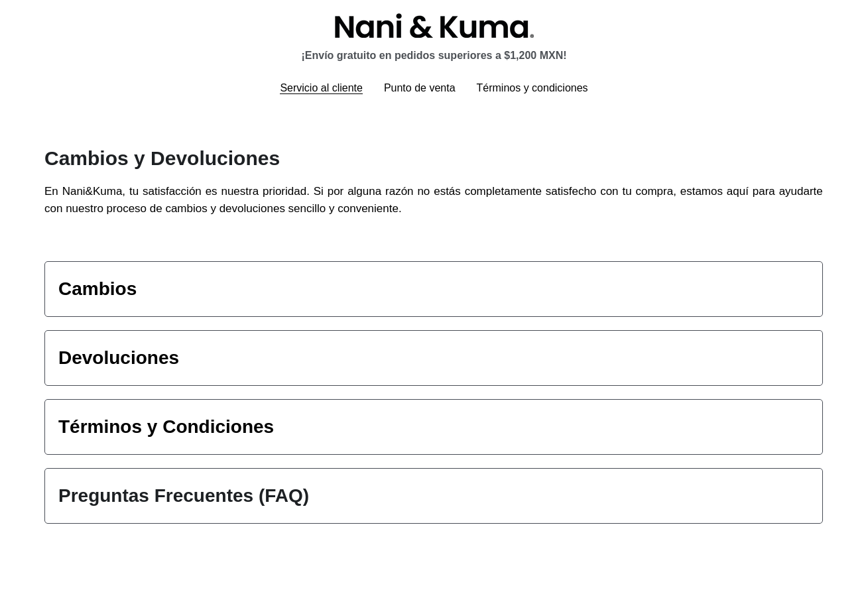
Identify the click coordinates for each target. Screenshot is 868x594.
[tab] (434, 289)
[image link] (434, 24)
